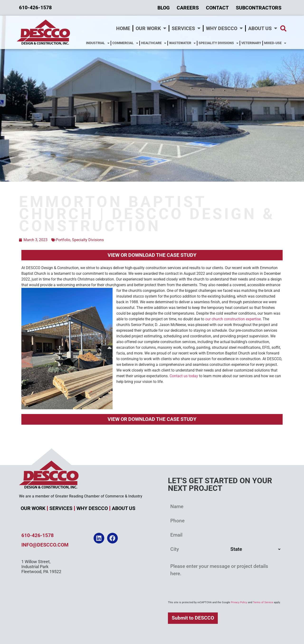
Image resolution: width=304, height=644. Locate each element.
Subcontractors (259, 8)
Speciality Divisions (218, 43)
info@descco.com (45, 545)
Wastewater (182, 43)
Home (123, 28)
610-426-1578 (38, 535)
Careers (188, 8)
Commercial (125, 43)
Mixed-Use (275, 43)
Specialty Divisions (88, 240)
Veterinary (251, 43)
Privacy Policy (239, 602)
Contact (217, 8)
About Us (263, 28)
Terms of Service (263, 602)
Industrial (98, 43)
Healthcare (154, 43)
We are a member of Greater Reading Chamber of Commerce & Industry (81, 496)
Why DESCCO (224, 28)
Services (186, 28)
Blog (164, 8)
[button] (283, 28)
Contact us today (184, 376)
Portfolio (63, 240)
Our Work (151, 28)
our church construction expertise (233, 319)
